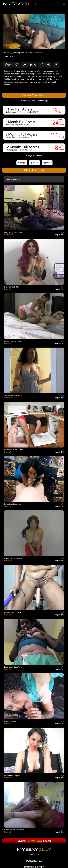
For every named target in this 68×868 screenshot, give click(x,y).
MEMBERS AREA (34, 861)
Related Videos (13, 179)
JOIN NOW (34, 855)
